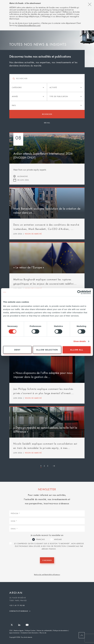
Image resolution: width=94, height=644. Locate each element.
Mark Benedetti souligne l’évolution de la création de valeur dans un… (47, 210)
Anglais (58, 539)
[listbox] (28, 87)
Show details (80, 341)
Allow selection (47, 350)
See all (47, 123)
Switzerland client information (29, 633)
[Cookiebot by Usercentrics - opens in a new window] (79, 292)
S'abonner (47, 560)
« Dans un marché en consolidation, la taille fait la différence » (45, 429)
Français (41, 539)
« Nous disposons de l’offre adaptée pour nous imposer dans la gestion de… (43, 375)
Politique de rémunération (60, 630)
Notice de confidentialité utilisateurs (47, 574)
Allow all (77, 350)
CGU (11, 630)
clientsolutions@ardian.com (29, 25)
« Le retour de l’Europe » (29, 267)
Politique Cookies (30, 630)
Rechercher (47, 114)
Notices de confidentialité (44, 630)
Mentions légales (19, 630)
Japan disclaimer (14, 633)
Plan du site (43, 633)
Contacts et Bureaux (19, 611)
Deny (17, 350)
